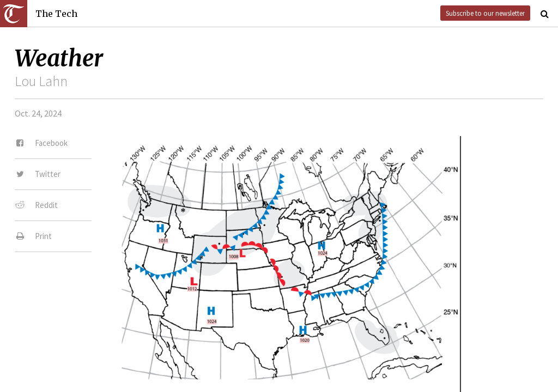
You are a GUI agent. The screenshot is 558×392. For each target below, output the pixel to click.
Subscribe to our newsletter (485, 13)
